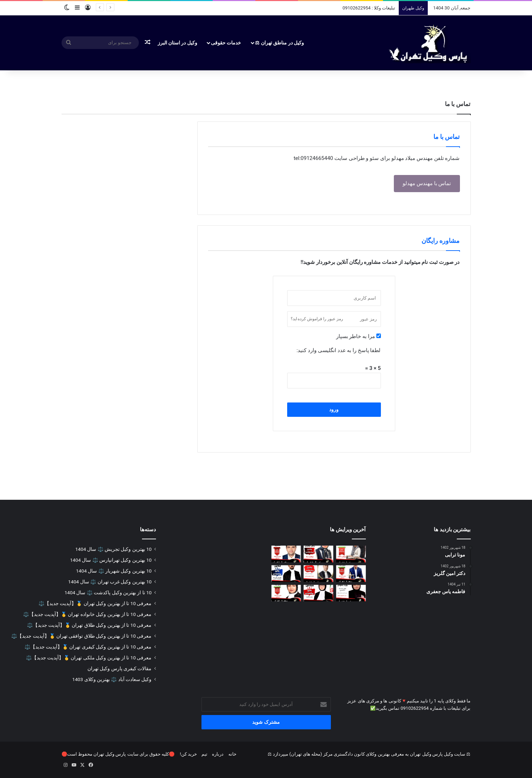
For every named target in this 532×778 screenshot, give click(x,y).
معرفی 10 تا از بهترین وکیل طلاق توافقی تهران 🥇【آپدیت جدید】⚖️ (81, 636)
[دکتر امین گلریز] (286, 554)
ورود (334, 409)
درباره (218, 754)
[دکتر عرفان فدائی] (286, 574)
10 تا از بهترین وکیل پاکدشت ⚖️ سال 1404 (108, 593)
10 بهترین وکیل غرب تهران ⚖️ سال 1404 (110, 582)
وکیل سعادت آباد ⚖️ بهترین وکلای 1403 (112, 679)
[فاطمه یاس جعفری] (318, 554)
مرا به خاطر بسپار (359, 336)
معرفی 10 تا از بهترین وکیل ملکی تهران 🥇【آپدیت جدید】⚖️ (89, 658)
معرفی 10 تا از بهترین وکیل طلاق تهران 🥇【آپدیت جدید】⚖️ (89, 625)
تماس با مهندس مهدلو (427, 183)
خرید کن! (188, 754)
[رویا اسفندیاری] (286, 593)
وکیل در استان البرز (178, 43)
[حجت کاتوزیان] (318, 574)
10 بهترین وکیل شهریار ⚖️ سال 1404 (114, 571)
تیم (204, 754)
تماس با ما (447, 137)
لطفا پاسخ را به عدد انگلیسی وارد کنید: (339, 350)
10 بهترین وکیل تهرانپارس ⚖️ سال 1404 (111, 560)
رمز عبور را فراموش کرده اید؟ (317, 319)
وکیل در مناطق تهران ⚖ (279, 43)
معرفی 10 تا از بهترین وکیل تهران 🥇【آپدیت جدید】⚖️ (95, 603)
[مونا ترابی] (351, 554)
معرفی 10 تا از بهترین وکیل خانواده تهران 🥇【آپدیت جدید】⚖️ (87, 614)
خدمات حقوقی (226, 43)
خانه (232, 754)
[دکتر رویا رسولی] (351, 593)
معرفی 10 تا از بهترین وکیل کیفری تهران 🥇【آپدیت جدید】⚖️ (88, 647)
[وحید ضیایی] (351, 574)
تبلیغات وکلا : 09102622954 (369, 8)
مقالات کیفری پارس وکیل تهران (120, 668)
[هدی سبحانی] (318, 593)
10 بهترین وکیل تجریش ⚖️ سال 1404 (113, 549)
